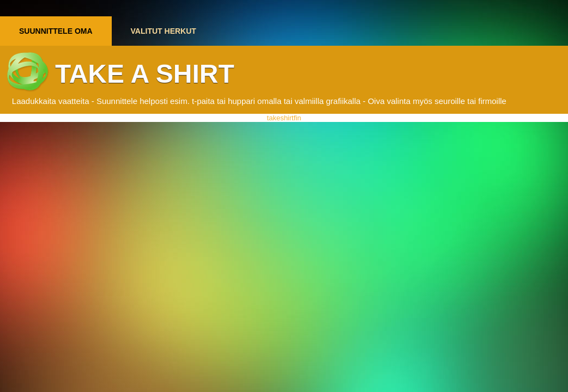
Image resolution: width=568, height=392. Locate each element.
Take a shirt (145, 74)
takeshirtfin (284, 118)
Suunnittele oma (56, 31)
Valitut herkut (164, 31)
